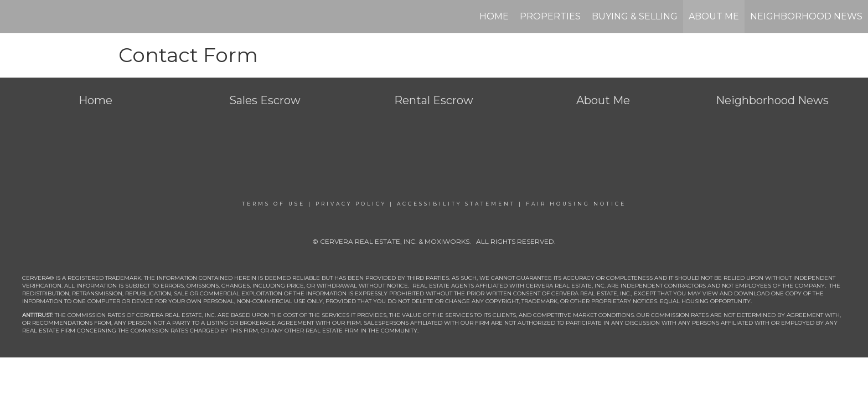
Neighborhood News (806, 16)
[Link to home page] (14, 17)
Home (494, 16)
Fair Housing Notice (576, 204)
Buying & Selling (635, 16)
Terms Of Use (273, 204)
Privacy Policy (351, 204)
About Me (714, 16)
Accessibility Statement (456, 204)
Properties (550, 16)
